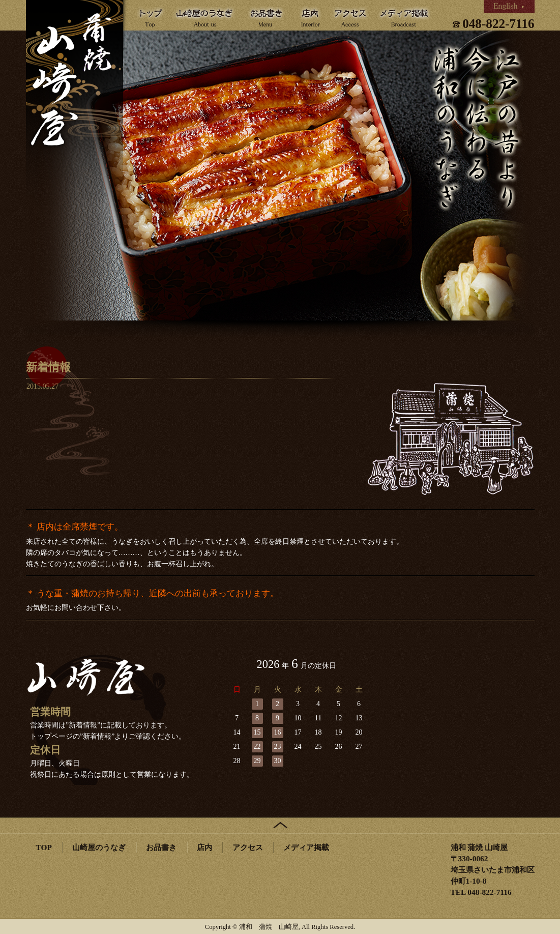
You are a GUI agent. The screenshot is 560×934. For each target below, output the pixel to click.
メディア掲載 (306, 847)
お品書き (161, 847)
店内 (204, 847)
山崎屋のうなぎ (99, 847)
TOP (44, 847)
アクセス (248, 847)
